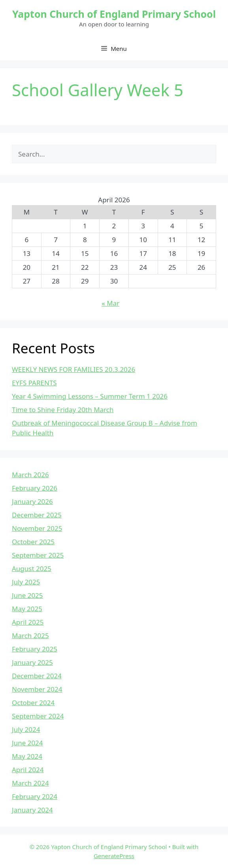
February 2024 (35, 796)
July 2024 (26, 729)
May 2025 (27, 609)
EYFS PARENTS (34, 383)
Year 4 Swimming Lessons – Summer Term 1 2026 (90, 396)
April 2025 (28, 622)
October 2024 (33, 703)
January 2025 (32, 662)
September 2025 (38, 555)
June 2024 (27, 743)
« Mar (110, 303)
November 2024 (37, 689)
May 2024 (27, 756)
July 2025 (26, 582)
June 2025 (27, 595)
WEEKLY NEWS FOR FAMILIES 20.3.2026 (73, 369)
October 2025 (33, 542)
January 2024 (32, 810)
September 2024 (38, 716)
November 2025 (37, 528)
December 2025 (37, 515)
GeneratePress (114, 856)
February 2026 (35, 488)
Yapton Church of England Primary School (114, 14)
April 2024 (28, 770)
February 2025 (35, 649)
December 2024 (37, 676)
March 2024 (30, 783)
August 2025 (32, 568)
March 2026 (30, 475)
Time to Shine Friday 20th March (63, 410)
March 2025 (30, 636)
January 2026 (32, 501)
